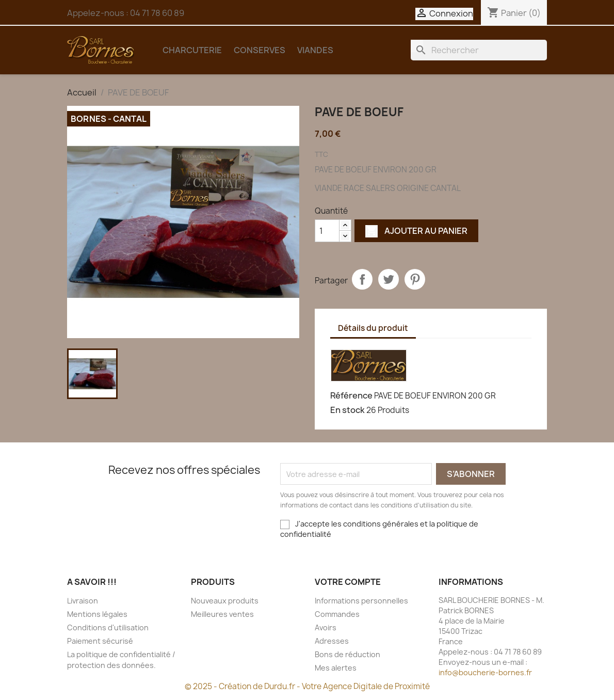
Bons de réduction (348, 654)
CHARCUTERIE (192, 50)
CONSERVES (260, 50)
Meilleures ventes (222, 614)
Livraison (83, 601)
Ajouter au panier (416, 231)
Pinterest (415, 279)
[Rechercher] (479, 50)
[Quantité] (327, 231)
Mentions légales (97, 614)
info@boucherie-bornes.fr (485, 672)
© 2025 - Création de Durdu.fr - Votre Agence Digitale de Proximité (307, 686)
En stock (348, 410)
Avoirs (326, 627)
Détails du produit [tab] (373, 328)
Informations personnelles (361, 601)
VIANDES (315, 50)
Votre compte (348, 582)
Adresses (332, 641)
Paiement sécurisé (100, 641)
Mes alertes (336, 668)
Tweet (389, 279)
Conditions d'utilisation (108, 627)
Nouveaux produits (225, 601)
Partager (362, 279)
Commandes (337, 614)
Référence (351, 395)
